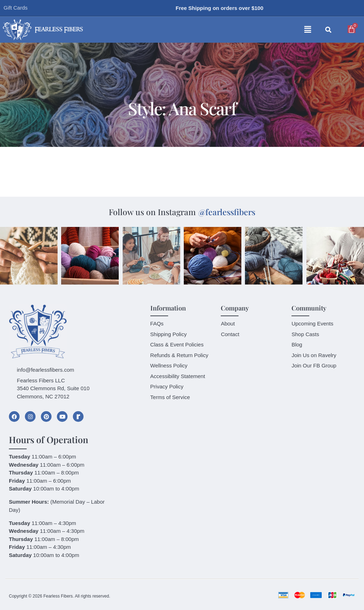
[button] (222, 30)
